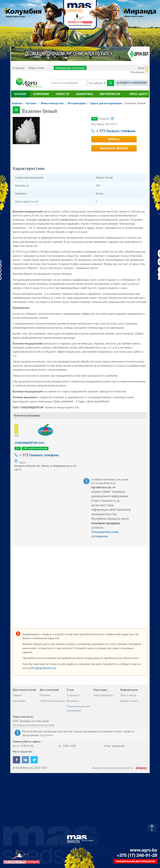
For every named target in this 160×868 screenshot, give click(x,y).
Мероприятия (110, 94)
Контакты (73, 701)
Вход (141, 68)
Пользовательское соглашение (78, 708)
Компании (41, 94)
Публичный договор (52, 701)
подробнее (46, 735)
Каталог (20, 94)
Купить (114, 139)
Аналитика (84, 94)
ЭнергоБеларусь (103, 695)
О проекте (19, 68)
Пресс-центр (139, 94)
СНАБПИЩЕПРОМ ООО (29, 443)
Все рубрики (97, 83)
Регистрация (137, 72)
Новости (62, 94)
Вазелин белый (135, 103)
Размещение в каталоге (70, 68)
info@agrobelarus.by (43, 668)
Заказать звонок (114, 148)
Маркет (18, 695)
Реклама (45, 695)
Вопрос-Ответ (37, 68)
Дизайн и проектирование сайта (112, 768)
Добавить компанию (132, 83)
